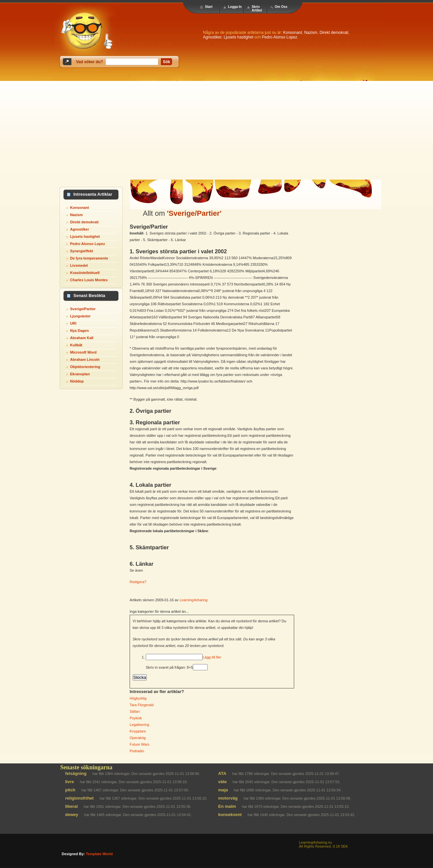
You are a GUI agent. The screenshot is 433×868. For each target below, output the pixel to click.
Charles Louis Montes (89, 280)
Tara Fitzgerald (142, 705)
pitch (70, 790)
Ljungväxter (80, 316)
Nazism (311, 33)
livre (70, 782)
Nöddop (77, 381)
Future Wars (140, 744)
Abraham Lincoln (85, 360)
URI (73, 323)
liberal (71, 806)
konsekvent (230, 815)
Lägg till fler (212, 657)
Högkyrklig (138, 698)
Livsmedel (79, 265)
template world (99, 854)
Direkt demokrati (334, 33)
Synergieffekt (82, 251)
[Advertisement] (216, 130)
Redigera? (138, 582)
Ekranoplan (80, 374)
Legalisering (139, 725)
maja (223, 790)
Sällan (135, 711)
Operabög (138, 738)
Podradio (137, 751)
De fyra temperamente (89, 258)
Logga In (235, 7)
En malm (227, 806)
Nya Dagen (79, 331)
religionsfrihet (79, 798)
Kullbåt (76, 345)
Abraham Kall (82, 338)
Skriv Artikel (257, 9)
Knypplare (138, 731)
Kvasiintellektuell (85, 273)
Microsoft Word (83, 352)
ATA (222, 773)
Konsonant (292, 33)
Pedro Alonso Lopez (280, 37)
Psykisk (136, 718)
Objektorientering (85, 367)
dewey (72, 815)
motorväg (228, 798)
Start (209, 7)
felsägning (76, 773)
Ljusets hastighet (239, 37)
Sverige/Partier (83, 309)
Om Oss (281, 7)
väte (222, 782)
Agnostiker (212, 37)
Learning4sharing (194, 600)
